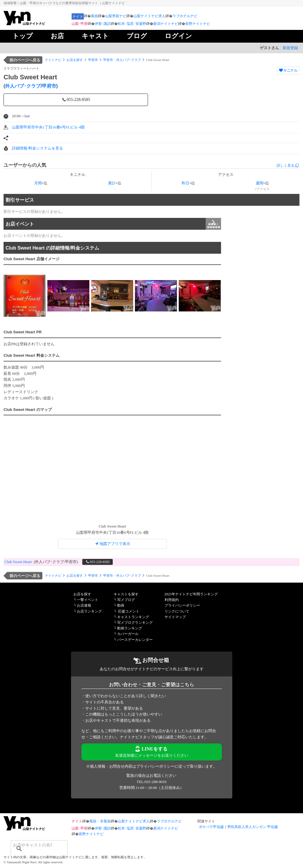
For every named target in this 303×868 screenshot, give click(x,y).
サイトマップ (175, 617)
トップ (23, 36)
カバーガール (128, 634)
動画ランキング (130, 628)
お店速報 (84, 605)
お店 (57, 36)
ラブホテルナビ (185, 16)
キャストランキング (133, 617)
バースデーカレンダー (135, 640)
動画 (121, 605)
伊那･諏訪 (103, 24)
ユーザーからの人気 (25, 165)
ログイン (178, 36)
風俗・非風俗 (100, 821)
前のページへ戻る (25, 60)
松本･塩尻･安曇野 (132, 24)
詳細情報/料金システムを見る (37, 148)
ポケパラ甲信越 (211, 827)
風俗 (94, 16)
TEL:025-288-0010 (151, 782)
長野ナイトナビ (198, 24)
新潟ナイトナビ (166, 24)
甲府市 (93, 60)
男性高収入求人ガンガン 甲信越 (253, 827)
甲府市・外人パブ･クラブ (122, 60)
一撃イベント (88, 600)
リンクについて (177, 611)
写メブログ (126, 600)
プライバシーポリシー (182, 605)
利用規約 (172, 600)
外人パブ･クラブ (23, 86)
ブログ (137, 36)
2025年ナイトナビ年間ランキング (191, 594)
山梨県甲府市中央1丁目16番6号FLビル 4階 (48, 127)
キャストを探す (126, 594)
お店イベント (113, 224)
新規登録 (290, 48)
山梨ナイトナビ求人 (149, 16)
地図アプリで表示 (112, 544)
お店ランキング (89, 611)
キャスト (95, 36)
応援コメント (129, 611)
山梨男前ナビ (116, 16)
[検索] (31, 845)
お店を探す (75, 60)
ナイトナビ (53, 60)
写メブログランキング (135, 623)
